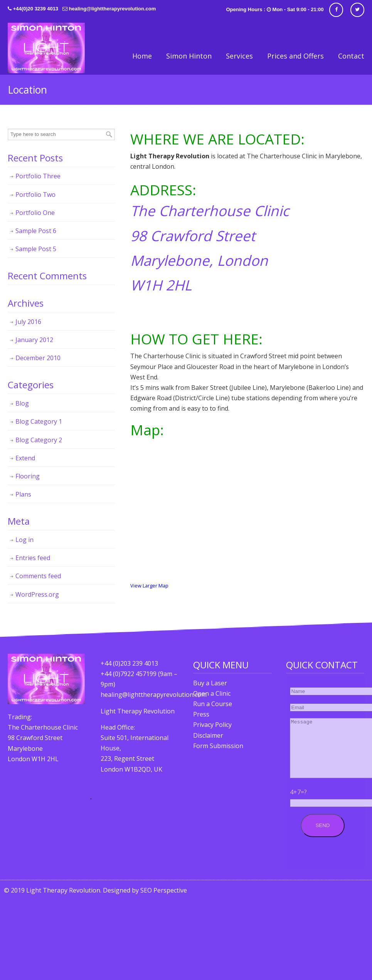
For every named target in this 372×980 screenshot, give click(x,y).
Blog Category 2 (39, 440)
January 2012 (34, 340)
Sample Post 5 (36, 249)
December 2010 (38, 358)
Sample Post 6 (36, 231)
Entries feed (33, 558)
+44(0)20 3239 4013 (36, 9)
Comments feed (38, 576)
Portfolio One (35, 213)
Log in (24, 540)
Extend (25, 458)
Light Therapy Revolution (46, 48)
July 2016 (28, 322)
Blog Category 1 (39, 421)
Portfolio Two (35, 195)
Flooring (28, 476)
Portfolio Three (38, 176)
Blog (22, 403)
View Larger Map (149, 586)
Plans (23, 494)
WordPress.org (37, 594)
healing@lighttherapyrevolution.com (113, 9)
